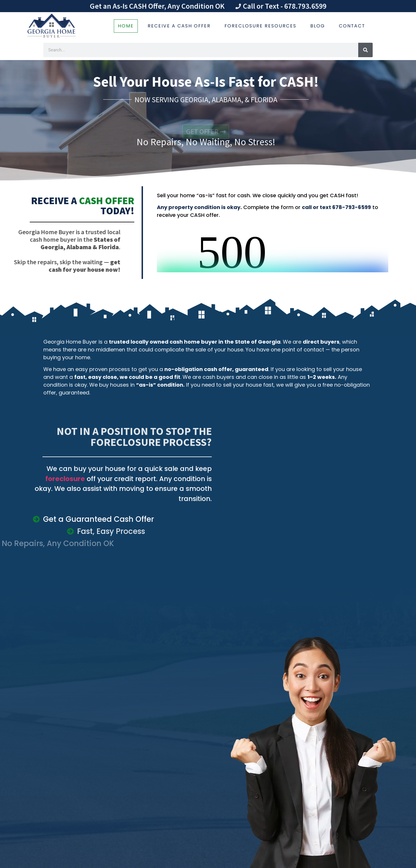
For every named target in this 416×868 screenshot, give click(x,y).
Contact (352, 26)
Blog (318, 26)
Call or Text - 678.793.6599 (285, 6)
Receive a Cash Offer (179, 26)
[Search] (365, 50)
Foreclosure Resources (260, 26)
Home (126, 26)
